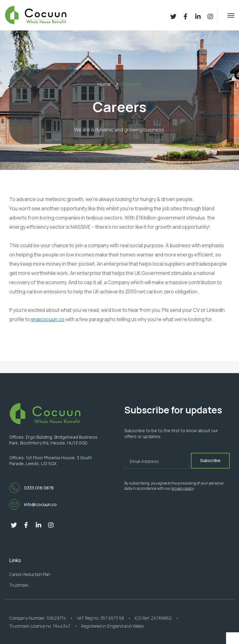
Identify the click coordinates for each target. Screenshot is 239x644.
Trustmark (19, 585)
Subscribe (210, 460)
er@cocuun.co (48, 319)
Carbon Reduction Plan (30, 574)
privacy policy (183, 488)
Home (104, 84)
